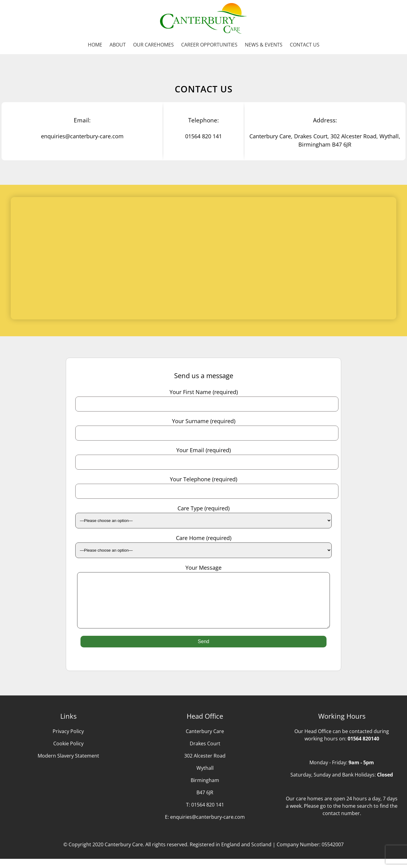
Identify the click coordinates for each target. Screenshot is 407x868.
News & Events (264, 45)
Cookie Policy (68, 753)
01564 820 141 (208, 814)
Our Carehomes (153, 45)
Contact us (305, 45)
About (118, 45)
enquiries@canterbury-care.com (207, 826)
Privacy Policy (68, 740)
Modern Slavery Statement (68, 765)
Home (95, 45)
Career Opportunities (209, 45)
